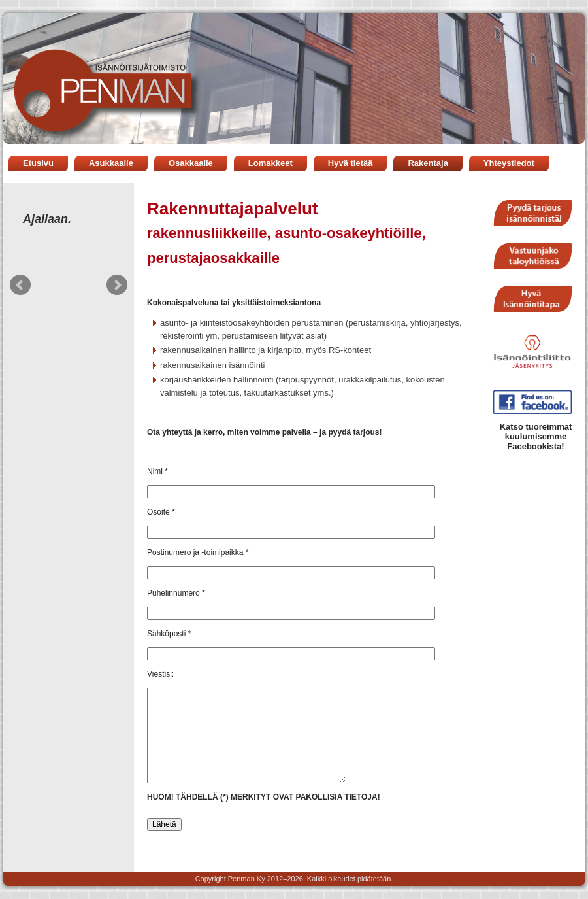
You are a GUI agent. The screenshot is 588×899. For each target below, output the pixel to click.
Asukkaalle (111, 163)
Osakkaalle (191, 163)
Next (117, 285)
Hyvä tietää (351, 163)
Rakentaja (428, 163)
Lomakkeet (270, 163)
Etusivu (38, 163)
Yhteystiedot (509, 163)
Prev (20, 285)
